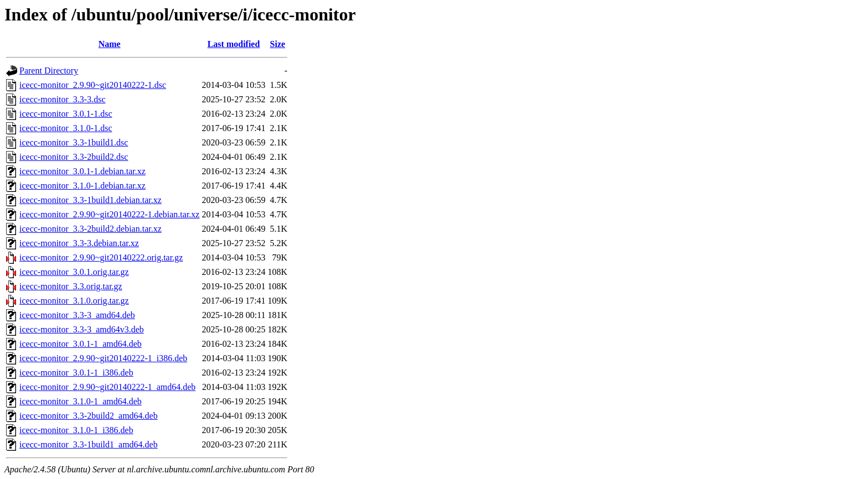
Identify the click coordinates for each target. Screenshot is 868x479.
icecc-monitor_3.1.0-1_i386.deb (76, 430)
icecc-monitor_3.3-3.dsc (63, 99)
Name (110, 44)
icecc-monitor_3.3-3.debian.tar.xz (79, 243)
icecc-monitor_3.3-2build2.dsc (74, 157)
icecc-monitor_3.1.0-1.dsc (66, 128)
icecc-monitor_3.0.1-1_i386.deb (76, 373)
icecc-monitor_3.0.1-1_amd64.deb (81, 344)
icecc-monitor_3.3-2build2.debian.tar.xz (91, 229)
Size (278, 44)
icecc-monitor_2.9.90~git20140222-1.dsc (93, 85)
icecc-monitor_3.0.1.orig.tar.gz (74, 272)
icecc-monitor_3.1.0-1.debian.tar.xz (82, 186)
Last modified (234, 44)
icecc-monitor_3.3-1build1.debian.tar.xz (91, 200)
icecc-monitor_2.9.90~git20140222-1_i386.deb (103, 358)
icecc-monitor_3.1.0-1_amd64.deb (81, 401)
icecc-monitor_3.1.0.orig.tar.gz (74, 301)
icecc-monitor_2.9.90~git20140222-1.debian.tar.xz (109, 214)
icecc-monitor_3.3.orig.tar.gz (71, 286)
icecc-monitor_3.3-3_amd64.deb (77, 315)
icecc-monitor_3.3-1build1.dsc (74, 142)
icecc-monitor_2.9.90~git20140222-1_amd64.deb (107, 387)
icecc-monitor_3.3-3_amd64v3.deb (82, 329)
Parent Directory (49, 71)
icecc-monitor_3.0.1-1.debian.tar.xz (82, 171)
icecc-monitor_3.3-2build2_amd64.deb (89, 416)
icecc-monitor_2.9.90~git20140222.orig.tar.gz (101, 257)
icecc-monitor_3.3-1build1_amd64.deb (89, 444)
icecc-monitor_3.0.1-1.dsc (66, 114)
